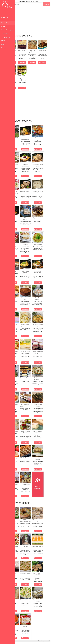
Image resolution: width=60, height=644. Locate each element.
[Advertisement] (37, 18)
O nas (3, 26)
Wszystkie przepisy (7, 30)
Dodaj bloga (5, 17)
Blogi (3, 44)
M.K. (58, 641)
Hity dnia (4, 34)
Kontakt (4, 48)
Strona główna (6, 23)
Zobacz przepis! (21, 62)
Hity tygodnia (6, 37)
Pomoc (3, 41)
